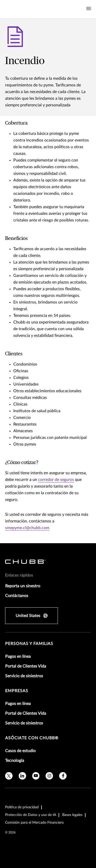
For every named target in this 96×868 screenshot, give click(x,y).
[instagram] (49, 776)
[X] (9, 776)
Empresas (17, 691)
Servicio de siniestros (24, 676)
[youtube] (36, 776)
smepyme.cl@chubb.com (27, 528)
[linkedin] (22, 776)
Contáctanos (17, 596)
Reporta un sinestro (23, 586)
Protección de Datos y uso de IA (31, 815)
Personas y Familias (29, 644)
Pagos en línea (18, 657)
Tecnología (15, 761)
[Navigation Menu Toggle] (89, 9)
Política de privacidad (22, 807)
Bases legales (72, 815)
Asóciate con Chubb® (32, 738)
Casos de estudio (20, 751)
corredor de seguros (56, 480)
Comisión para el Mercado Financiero (34, 823)
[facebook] (63, 776)
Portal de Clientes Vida (26, 666)
